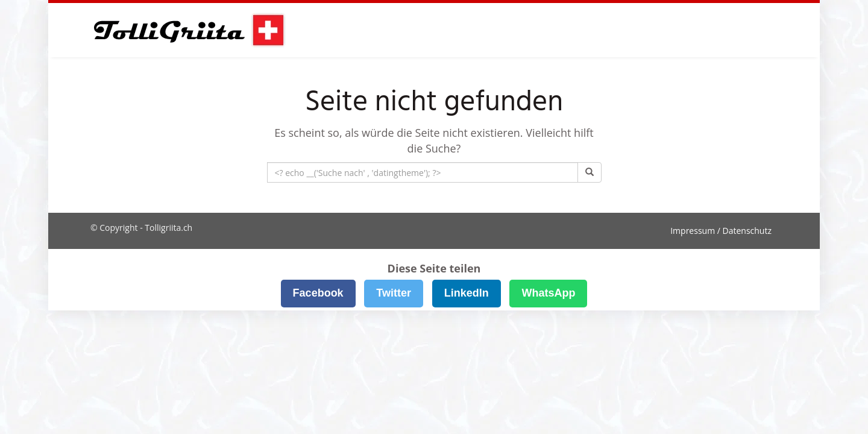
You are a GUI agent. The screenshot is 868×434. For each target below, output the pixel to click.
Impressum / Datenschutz (721, 231)
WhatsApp (548, 293)
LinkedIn (467, 293)
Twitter (394, 293)
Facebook (318, 293)
